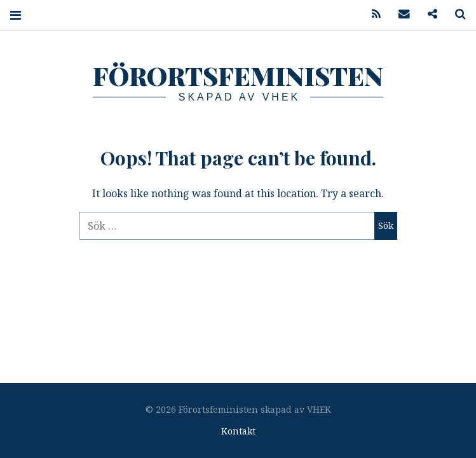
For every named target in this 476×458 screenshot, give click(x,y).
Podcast (428, 14)
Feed (372, 14)
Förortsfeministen (238, 75)
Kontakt (238, 431)
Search (456, 14)
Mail (400, 14)
